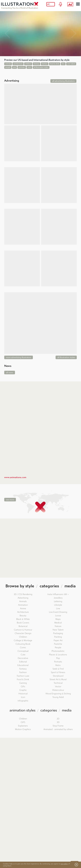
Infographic (23, 701)
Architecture (23, 612)
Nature (58, 626)
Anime (23, 609)
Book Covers (23, 623)
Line (58, 609)
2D (58, 719)
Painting (58, 637)
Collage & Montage (23, 640)
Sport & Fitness (58, 672)
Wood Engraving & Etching (58, 694)
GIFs (23, 687)
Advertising (23, 598)
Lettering (58, 601)
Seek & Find (58, 669)
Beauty (23, 616)
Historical (23, 694)
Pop (58, 658)
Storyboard (58, 676)
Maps (58, 619)
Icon (23, 697)
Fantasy (23, 669)
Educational (23, 665)
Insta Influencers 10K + (58, 594)
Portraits (58, 662)
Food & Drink (23, 679)
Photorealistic (58, 651)
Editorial (23, 662)
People (58, 648)
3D (58, 722)
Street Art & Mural (58, 679)
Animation (23, 605)
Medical (58, 623)
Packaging (58, 633)
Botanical (23, 626)
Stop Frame (58, 726)
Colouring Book (23, 644)
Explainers (23, 726)
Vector (58, 687)
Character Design (23, 633)
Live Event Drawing (58, 612)
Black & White (23, 619)
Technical (58, 683)
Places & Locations (58, 655)
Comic (23, 648)
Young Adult (58, 697)
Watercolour (58, 690)
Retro (58, 665)
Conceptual (23, 651)
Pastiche (58, 644)
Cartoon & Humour (23, 630)
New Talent (58, 630)
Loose (58, 616)
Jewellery (58, 598)
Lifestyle (58, 605)
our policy (64, 864)
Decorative (23, 658)
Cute (23, 655)
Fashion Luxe (23, 676)
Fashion (23, 672)
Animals (23, 601)
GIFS (23, 722)
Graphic (23, 690)
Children (23, 637)
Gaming (23, 683)
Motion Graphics (23, 729)
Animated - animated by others (58, 729)
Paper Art (58, 640)
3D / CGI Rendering (23, 594)
